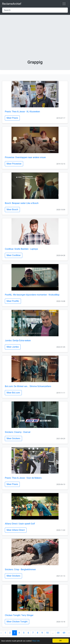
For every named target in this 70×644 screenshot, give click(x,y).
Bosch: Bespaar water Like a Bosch (22, 203)
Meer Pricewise (14, 164)
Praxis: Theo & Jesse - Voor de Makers (23, 478)
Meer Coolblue (14, 255)
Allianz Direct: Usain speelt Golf (20, 524)
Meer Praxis (12, 118)
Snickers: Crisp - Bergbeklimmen (20, 569)
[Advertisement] (35, 39)
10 (47, 633)
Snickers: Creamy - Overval (18, 432)
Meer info (36, 641)
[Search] (35, 10)
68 (58, 633)
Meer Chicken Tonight (17, 622)
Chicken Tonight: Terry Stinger (19, 615)
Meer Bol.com (13, 393)
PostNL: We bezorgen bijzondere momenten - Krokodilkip (32, 295)
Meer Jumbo (13, 347)
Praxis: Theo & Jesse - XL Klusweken (22, 112)
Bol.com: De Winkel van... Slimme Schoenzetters (28, 386)
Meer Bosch (12, 209)
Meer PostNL (13, 301)
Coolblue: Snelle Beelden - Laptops (21, 249)
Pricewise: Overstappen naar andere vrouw (25, 157)
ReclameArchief (12, 4)
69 (64, 633)
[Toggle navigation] (64, 4)
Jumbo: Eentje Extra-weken (18, 341)
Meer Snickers (13, 438)
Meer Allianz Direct (16, 530)
